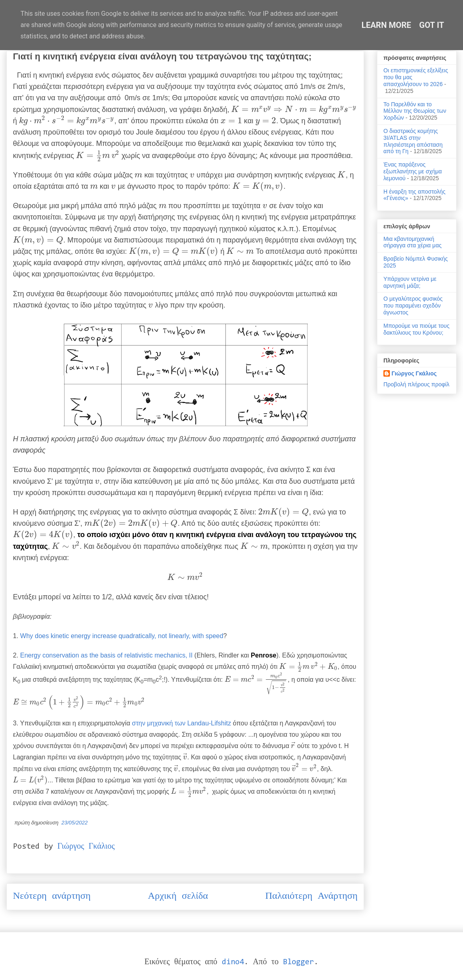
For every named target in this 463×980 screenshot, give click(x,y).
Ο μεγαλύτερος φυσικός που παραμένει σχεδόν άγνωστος (413, 306)
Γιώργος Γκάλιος (414, 373)
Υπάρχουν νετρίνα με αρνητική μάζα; (410, 282)
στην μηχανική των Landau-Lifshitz (182, 723)
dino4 (233, 962)
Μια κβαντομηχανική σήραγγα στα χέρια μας (412, 242)
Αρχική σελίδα (178, 896)
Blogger (298, 962)
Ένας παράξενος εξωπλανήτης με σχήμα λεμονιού (413, 171)
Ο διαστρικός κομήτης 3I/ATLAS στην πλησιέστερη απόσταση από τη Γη (413, 141)
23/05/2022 (75, 823)
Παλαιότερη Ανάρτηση (311, 896)
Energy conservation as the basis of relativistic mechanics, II (106, 655)
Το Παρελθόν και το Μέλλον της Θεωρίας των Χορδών (415, 111)
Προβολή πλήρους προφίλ (416, 384)
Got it (432, 25)
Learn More (386, 25)
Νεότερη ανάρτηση (52, 896)
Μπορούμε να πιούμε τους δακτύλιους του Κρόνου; (416, 329)
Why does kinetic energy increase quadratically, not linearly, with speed (122, 636)
